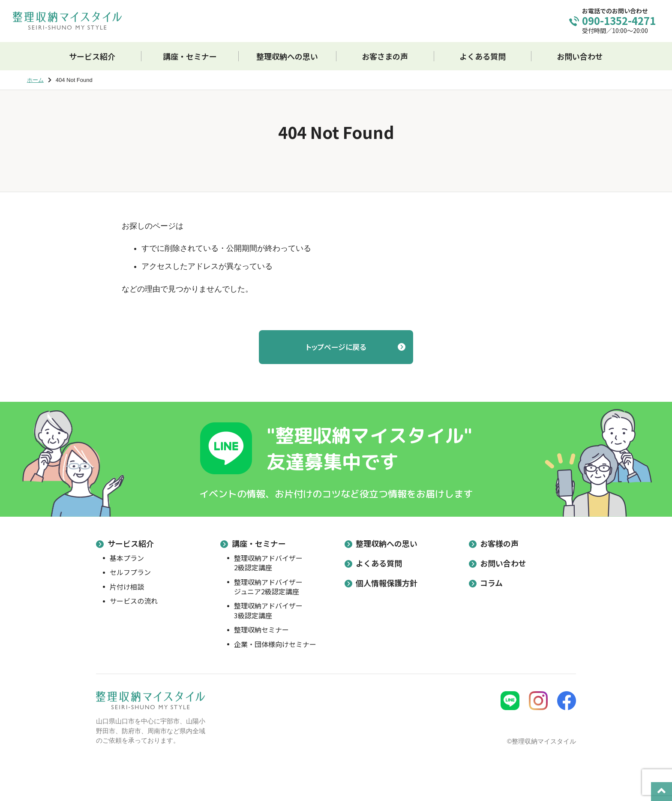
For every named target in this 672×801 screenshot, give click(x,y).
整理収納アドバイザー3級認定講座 (268, 610)
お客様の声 (499, 543)
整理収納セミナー (261, 629)
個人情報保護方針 (387, 583)
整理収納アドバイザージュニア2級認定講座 (268, 587)
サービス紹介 (131, 543)
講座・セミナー (259, 543)
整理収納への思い (287, 56)
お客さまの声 (385, 56)
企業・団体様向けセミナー (275, 644)
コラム (491, 583)
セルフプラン (130, 572)
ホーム (35, 80)
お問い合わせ (580, 56)
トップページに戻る (336, 347)
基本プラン (127, 558)
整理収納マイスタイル (67, 21)
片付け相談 (127, 587)
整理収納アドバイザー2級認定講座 (268, 563)
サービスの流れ (134, 601)
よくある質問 (483, 56)
